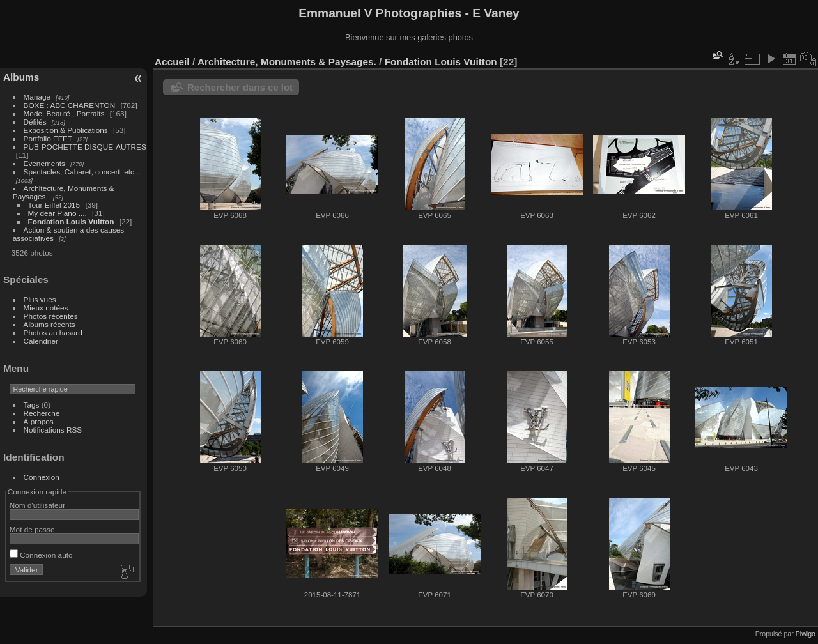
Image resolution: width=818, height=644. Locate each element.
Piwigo (806, 634)
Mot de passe (32, 529)
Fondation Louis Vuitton (71, 221)
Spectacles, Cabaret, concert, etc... (82, 172)
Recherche (42, 413)
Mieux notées (46, 308)
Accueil (172, 62)
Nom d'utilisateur (37, 505)
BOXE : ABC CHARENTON (70, 105)
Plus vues (40, 299)
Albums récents (50, 324)
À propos (39, 421)
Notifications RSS (53, 430)
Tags (32, 405)
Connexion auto (41, 555)
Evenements (46, 163)
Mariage (37, 97)
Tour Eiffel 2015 (54, 205)
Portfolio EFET (48, 138)
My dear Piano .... (58, 213)
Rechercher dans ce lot (240, 87)
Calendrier (41, 341)
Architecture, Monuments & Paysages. (287, 62)
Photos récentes (51, 316)
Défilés (35, 122)
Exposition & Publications (66, 130)
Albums (21, 77)
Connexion (42, 477)
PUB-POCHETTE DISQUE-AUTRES (85, 147)
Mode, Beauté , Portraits (64, 113)
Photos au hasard (53, 333)
